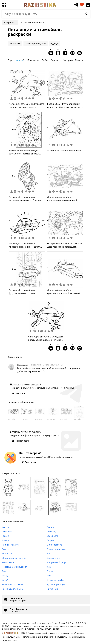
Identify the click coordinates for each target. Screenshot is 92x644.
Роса (49, 576)
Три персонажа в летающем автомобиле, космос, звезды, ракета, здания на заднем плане (26, 154)
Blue (49, 554)
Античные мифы (55, 580)
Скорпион (7, 531)
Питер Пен (52, 589)
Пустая (50, 527)
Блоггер (6, 549)
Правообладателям (11, 637)
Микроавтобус (54, 545)
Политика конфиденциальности (38, 637)
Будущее (55, 44)
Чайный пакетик (10, 545)
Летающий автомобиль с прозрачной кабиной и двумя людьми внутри (24, 247)
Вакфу (5, 576)
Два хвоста (52, 536)
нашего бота (41, 371)
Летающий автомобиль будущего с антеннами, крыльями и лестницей (27, 107)
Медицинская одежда (13, 584)
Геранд (6, 536)
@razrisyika (36, 365)
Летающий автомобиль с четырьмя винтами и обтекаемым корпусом (27, 200)
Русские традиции (56, 584)
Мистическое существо (14, 558)
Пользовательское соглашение (70, 637)
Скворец (51, 531)
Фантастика (15, 44)
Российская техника (12, 589)
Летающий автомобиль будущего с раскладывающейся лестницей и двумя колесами (46, 340)
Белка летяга (53, 558)
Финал (5, 540)
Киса (49, 567)
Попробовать (21, 441)
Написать (19, 393)
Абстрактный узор (56, 562)
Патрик (50, 540)
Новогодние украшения (14, 567)
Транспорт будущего (36, 44)
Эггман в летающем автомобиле (64, 150)
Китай (5, 580)
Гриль (50, 571)
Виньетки (7, 554)
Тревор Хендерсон (56, 549)
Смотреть (28, 462)
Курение (6, 527)
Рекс (4, 571)
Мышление (8, 562)
